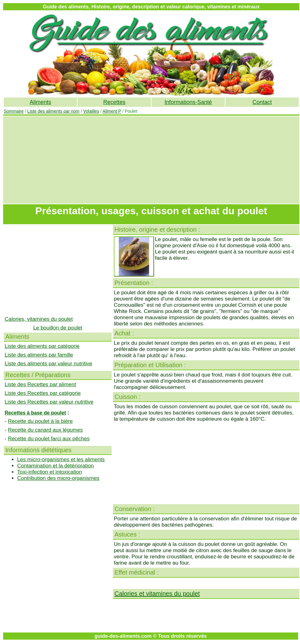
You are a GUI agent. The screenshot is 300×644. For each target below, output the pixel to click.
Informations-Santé (188, 102)
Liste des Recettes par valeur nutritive (49, 402)
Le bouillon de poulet (58, 328)
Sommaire (14, 111)
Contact (262, 102)
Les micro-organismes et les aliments (61, 459)
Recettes (114, 102)
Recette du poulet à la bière (40, 421)
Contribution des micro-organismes (58, 478)
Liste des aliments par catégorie (42, 346)
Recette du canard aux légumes (45, 430)
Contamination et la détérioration (56, 466)
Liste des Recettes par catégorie (43, 393)
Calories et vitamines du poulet (157, 594)
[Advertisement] (151, 160)
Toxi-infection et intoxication (50, 472)
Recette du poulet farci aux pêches (49, 439)
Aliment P (112, 111)
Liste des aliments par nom (53, 111)
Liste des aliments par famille (39, 355)
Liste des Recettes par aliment (40, 384)
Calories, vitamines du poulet (39, 319)
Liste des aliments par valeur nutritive (48, 364)
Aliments (40, 102)
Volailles (91, 111)
